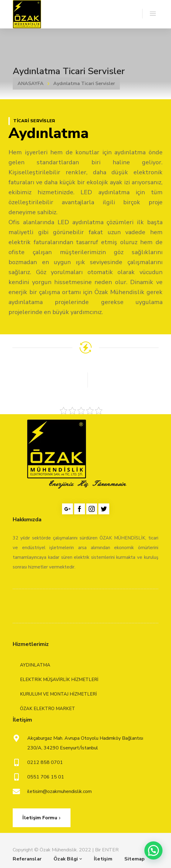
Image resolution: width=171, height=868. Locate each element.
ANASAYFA (31, 84)
